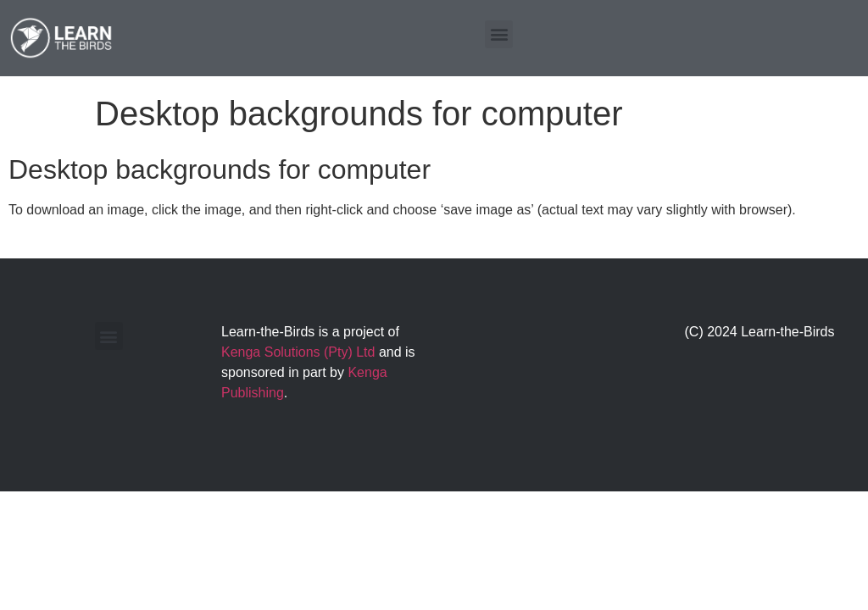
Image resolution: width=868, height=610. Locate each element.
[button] (499, 34)
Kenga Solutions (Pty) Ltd (298, 352)
